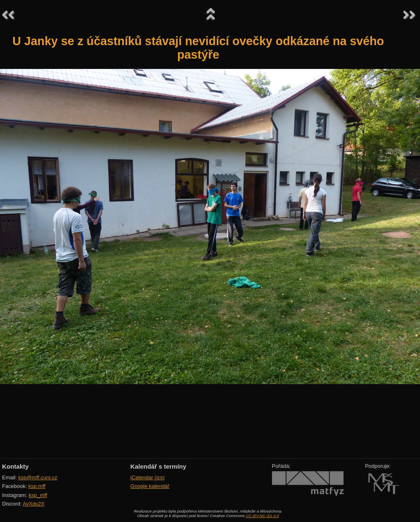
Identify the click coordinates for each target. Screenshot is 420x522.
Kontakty (15, 466)
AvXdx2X (33, 504)
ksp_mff (38, 495)
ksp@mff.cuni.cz (38, 477)
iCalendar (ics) (148, 477)
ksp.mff (37, 486)
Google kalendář (150, 486)
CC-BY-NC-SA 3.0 (262, 516)
